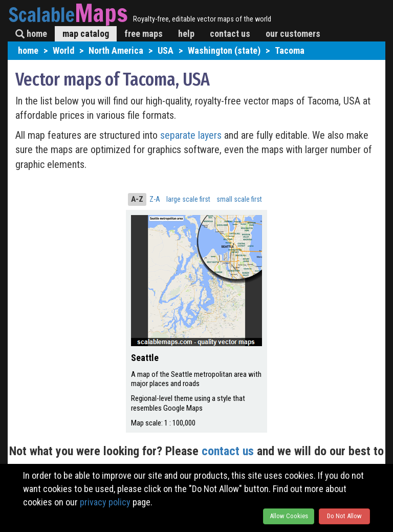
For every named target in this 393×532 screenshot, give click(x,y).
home (31, 34)
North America (116, 50)
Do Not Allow (344, 516)
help (186, 34)
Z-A (155, 199)
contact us (230, 34)
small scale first (239, 199)
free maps (144, 34)
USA (166, 50)
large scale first (188, 199)
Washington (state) (224, 50)
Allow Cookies (289, 516)
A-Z (137, 199)
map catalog (86, 34)
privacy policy (105, 502)
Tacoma (290, 50)
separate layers (192, 135)
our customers (293, 34)
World (63, 50)
